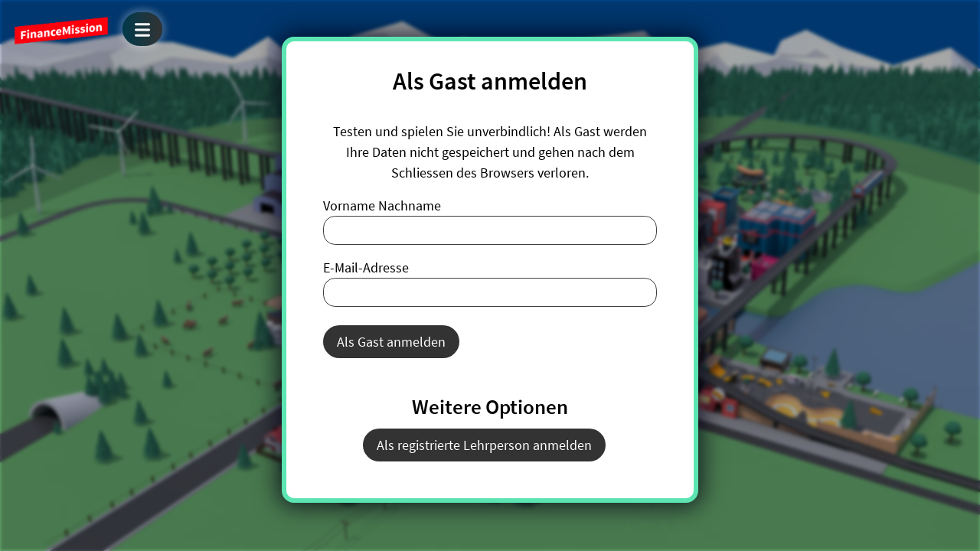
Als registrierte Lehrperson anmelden (484, 445)
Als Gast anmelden (391, 342)
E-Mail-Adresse (366, 267)
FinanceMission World (61, 31)
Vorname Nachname (382, 205)
